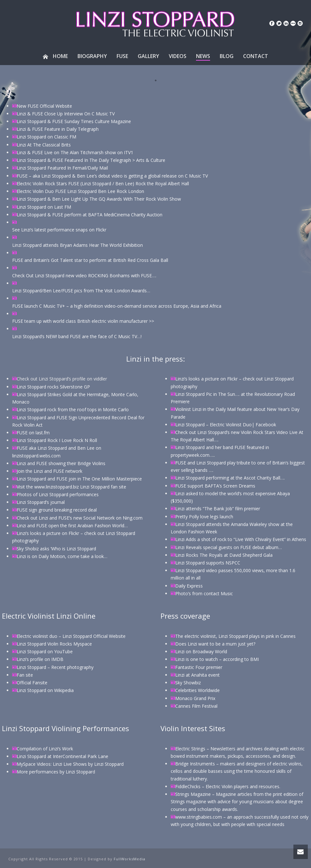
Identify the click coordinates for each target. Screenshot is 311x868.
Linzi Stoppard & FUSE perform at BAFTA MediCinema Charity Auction (90, 215)
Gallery (148, 56)
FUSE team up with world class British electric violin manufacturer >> (83, 321)
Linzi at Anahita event (197, 675)
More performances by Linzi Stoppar (55, 772)
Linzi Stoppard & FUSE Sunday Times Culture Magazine (74, 121)
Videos (178, 56)
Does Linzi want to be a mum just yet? (215, 644)
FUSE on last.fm (33, 433)
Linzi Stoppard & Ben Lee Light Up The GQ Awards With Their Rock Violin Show (99, 199)
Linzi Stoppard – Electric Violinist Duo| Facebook (226, 425)
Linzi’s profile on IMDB (40, 659)
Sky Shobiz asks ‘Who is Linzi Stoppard (56, 549)
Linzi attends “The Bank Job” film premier (218, 509)
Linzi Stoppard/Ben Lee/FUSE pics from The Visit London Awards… (81, 291)
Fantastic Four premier (199, 667)
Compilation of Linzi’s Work (45, 749)
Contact (256, 56)
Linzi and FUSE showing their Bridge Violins (61, 463)
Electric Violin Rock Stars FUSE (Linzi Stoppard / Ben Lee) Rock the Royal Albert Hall (103, 184)
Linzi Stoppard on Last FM (44, 207)
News (203, 56)
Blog (227, 56)
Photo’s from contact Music (204, 593)
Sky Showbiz (188, 683)
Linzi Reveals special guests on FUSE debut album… (229, 547)
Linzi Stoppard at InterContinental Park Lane (62, 756)
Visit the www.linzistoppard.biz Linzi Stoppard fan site (71, 487)
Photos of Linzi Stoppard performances (58, 494)
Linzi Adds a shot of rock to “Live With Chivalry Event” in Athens (241, 539)
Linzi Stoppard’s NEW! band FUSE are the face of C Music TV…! (77, 336)
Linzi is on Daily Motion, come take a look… (62, 556)
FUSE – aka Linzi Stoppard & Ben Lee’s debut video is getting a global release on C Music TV (112, 176)
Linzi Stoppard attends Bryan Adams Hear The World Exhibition (78, 245)
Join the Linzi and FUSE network (49, 471)
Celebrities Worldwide (197, 690)
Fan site (25, 675)
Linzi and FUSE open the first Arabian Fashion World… (72, 526)
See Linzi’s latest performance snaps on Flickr (59, 230)
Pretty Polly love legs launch (204, 517)
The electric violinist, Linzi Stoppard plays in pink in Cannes (235, 636)
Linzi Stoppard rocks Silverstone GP (53, 387)
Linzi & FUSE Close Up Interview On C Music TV (66, 114)
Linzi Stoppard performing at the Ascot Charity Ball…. (230, 478)
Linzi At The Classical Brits (44, 145)
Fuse (122, 56)
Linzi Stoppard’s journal (41, 502)
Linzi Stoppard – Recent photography (55, 667)
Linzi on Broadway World (201, 651)
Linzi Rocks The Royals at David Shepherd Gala (224, 555)
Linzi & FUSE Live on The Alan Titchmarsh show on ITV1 (75, 152)
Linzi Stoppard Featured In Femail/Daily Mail (62, 168)
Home (55, 56)
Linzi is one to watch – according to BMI (217, 659)
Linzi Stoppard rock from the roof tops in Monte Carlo (73, 409)
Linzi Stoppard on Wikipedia (45, 690)
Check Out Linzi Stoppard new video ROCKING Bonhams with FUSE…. (84, 275)
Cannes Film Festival (196, 706)
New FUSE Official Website (44, 106)
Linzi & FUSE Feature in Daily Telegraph (58, 129)
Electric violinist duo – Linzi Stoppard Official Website (71, 636)
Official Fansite (32, 683)
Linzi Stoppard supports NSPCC (208, 563)
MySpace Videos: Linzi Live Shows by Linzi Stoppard (70, 764)
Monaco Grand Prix (195, 698)
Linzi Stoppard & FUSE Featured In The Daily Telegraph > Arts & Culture (91, 160)
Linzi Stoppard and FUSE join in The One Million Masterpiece (79, 479)
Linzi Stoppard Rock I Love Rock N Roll (57, 440)
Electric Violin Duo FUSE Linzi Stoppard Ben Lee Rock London (80, 191)
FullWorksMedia (130, 859)
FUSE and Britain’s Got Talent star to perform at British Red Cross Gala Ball (90, 260)
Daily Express (189, 586)
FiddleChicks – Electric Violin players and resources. (228, 786)
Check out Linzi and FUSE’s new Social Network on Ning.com (80, 518)
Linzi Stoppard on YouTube (45, 651)
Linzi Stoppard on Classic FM (46, 137)
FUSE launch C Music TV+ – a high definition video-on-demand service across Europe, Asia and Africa (117, 306)
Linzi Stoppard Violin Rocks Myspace (54, 644)
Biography (92, 56)
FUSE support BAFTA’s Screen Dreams (215, 486)
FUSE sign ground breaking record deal (57, 510)
